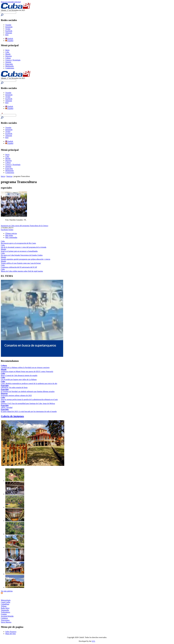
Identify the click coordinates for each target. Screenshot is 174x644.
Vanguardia (5, 610)
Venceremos (5, 620)
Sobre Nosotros (11, 632)
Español (9, 41)
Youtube (8, 25)
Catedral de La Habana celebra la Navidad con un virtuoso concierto (25, 367)
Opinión (8, 62)
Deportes (9, 56)
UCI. (94, 641)
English (9, 39)
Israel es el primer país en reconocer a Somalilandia (19, 251)
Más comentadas (11, 237)
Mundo (8, 54)
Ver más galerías (7, 591)
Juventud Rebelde (7, 616)
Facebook (9, 31)
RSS (7, 35)
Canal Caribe (6, 602)
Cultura (8, 58)
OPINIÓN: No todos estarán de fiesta (14, 387)
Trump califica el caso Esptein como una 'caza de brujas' (21, 263)
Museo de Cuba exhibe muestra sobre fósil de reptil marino (22, 271)
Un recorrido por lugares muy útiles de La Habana (19, 379)
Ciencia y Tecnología (13, 60)
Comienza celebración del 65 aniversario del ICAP (19, 267)
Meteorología (6, 600)
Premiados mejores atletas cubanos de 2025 (16, 395)
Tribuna (4, 606)
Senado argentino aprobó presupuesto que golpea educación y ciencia (26, 259)
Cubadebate (5, 604)
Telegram (9, 33)
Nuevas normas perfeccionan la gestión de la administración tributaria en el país (29, 399)
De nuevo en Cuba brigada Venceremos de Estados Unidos (22, 255)
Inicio (7, 50)
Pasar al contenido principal (11, 2)
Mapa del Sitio (11, 634)
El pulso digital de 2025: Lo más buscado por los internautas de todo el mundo (29, 411)
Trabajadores (5, 612)
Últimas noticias (11, 233)
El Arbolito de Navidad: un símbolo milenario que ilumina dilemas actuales (28, 391)
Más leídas (9, 235)
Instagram (9, 27)
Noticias (9, 176)
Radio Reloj (5, 608)
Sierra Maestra (6, 622)
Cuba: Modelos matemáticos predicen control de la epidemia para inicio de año (29, 383)
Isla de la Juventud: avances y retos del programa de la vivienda (24, 247)
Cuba (7, 52)
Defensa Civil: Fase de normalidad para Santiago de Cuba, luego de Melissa (28, 403)
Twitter (8, 29)
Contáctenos (10, 68)
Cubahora (4, 618)
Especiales (9, 64)
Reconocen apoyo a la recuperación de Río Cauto (18, 243)
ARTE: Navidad (7, 407)
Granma (4, 614)
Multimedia (9, 66)
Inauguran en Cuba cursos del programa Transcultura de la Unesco (25, 226)
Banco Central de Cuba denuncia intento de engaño (19, 375)
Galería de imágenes (12, 416)
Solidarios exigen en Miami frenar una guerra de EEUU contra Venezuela (27, 371)
